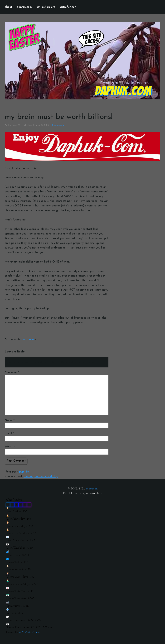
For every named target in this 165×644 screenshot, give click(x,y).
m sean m (92, 489)
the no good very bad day (41, 476)
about (8, 7)
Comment (12, 373)
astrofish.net (68, 7)
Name (10, 420)
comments (58, 125)
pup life (24, 472)
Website (10, 447)
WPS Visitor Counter (30, 632)
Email (9, 433)
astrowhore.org (46, 7)
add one (28, 339)
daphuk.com (24, 7)
